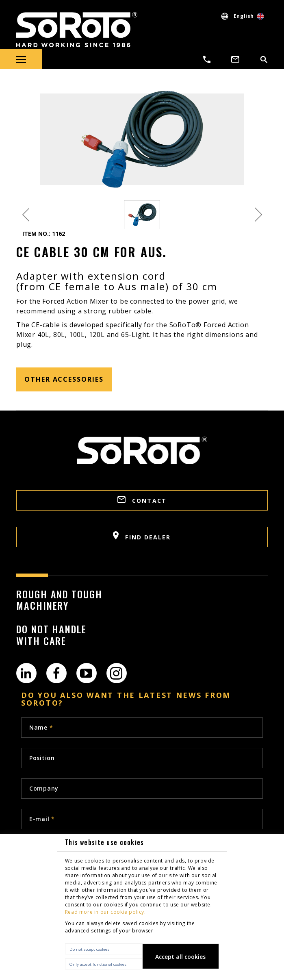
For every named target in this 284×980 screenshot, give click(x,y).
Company (44, 788)
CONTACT (142, 500)
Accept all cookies (180, 957)
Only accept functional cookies (98, 964)
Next (258, 215)
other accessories (64, 379)
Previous (26, 215)
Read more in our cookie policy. (105, 912)
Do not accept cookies (89, 949)
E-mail (42, 819)
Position (42, 758)
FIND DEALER (142, 536)
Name (41, 727)
